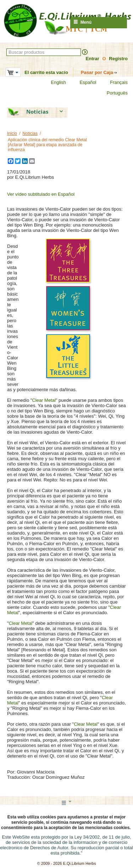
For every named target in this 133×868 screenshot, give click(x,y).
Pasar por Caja (97, 72)
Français (114, 82)
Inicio (12, 133)
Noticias (30, 133)
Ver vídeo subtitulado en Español (41, 194)
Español (84, 82)
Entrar (93, 59)
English (54, 82)
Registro (118, 59)
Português (113, 93)
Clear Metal (44, 400)
